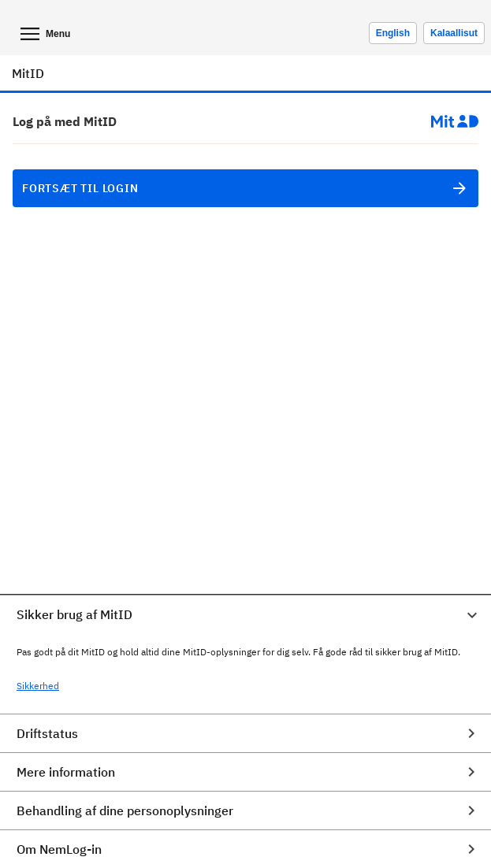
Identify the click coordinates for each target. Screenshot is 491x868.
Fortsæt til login (245, 188)
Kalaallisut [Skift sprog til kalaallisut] (454, 33)
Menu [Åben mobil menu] (44, 34)
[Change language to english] (393, 33)
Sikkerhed (38, 686)
